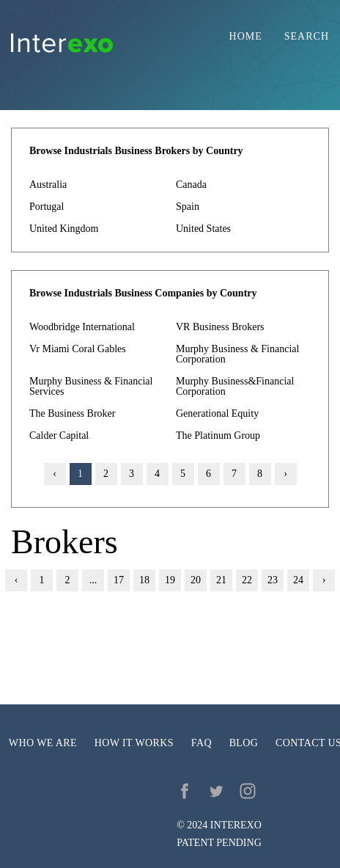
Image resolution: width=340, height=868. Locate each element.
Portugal (47, 207)
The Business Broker (72, 413)
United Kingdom (64, 229)
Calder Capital (59, 435)
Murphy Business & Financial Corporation (237, 354)
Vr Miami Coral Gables (78, 349)
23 (273, 580)
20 (196, 580)
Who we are (43, 743)
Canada (191, 185)
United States (203, 229)
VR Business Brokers (220, 327)
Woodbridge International (82, 327)
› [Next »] (285, 474)
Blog (244, 743)
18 (144, 580)
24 (298, 580)
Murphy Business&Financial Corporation (235, 386)
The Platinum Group (218, 435)
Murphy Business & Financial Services (91, 386)
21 (221, 580)
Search (307, 37)
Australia (48, 185)
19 (170, 580)
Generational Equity (217, 413)
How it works (134, 743)
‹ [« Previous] (16, 580)
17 (119, 580)
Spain (188, 207)
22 (247, 580)
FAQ (202, 743)
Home (246, 37)
